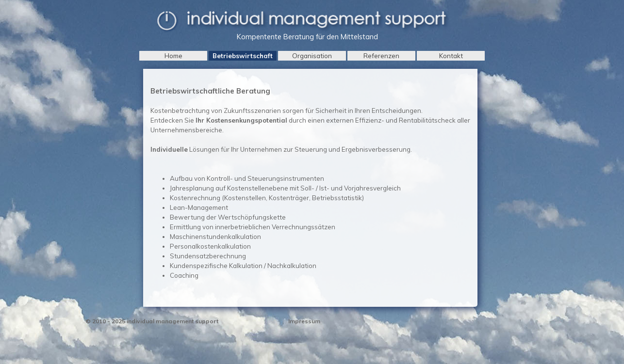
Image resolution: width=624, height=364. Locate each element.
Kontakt (451, 56)
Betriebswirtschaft (243, 56)
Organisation (312, 56)
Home (173, 56)
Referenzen (381, 56)
